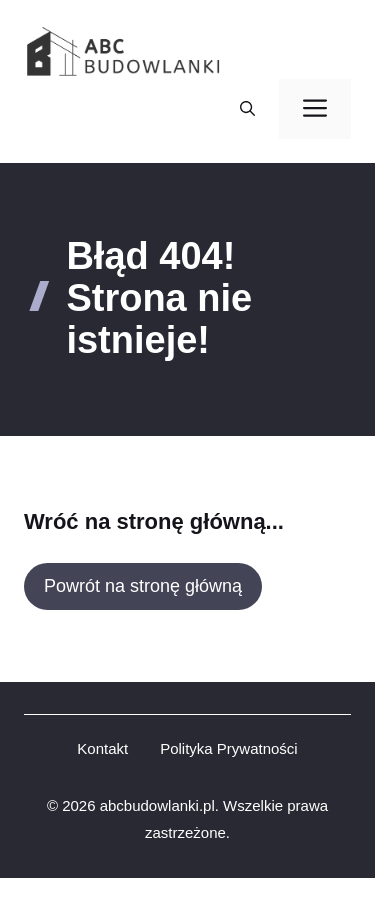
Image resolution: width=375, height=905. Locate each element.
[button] (247, 109)
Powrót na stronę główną (143, 586)
